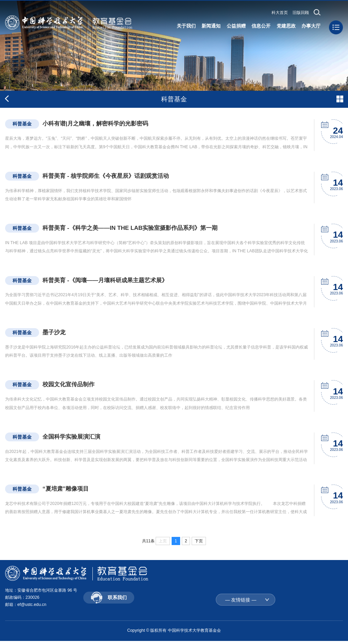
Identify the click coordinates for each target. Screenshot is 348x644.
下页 (199, 543)
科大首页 (280, 13)
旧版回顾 (301, 13)
